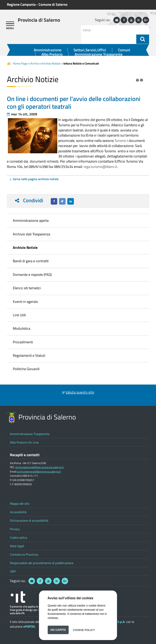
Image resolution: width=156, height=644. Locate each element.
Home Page (20, 63)
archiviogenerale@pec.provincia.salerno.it (39, 467)
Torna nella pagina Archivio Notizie (36, 179)
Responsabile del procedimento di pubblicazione (42, 563)
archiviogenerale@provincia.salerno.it (39, 472)
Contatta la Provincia (24, 554)
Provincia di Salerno (39, 20)
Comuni (124, 50)
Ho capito (58, 630)
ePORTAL (29, 626)
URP (13, 571)
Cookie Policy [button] (84, 630)
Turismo (120, 141)
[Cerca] (110, 30)
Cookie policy (19, 537)
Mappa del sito (20, 504)
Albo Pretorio (52, 54)
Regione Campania (21, 4)
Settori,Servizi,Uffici (90, 50)
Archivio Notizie (51, 63)
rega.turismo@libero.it (100, 167)
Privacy (15, 529)
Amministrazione (48, 50)
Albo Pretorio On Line (24, 442)
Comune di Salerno (53, 4)
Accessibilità (18, 512)
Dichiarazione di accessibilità (29, 520)
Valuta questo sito (80, 392)
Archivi (35, 63)
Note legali (17, 546)
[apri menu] (10, 24)
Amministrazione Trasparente (99, 54)
